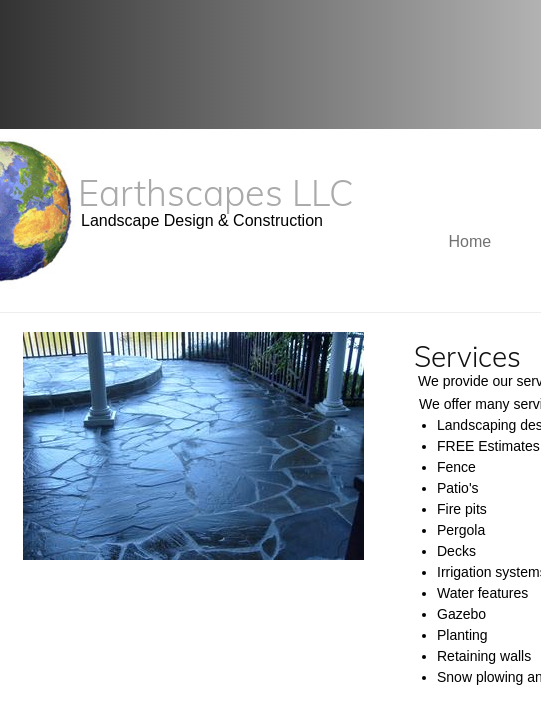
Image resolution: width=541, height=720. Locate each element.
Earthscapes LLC (216, 192)
